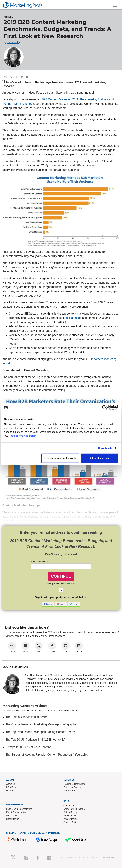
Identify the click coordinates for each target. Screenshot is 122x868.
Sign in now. (70, 583)
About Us (11, 784)
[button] (48, 604)
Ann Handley (14, 42)
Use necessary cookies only (60, 458)
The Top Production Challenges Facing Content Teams (41, 732)
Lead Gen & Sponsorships (19, 809)
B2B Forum (69, 791)
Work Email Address (39, 561)
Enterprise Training (73, 787)
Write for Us (12, 816)
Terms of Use (70, 816)
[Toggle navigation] (115, 5)
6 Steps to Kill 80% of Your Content (28, 747)
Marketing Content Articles (25, 706)
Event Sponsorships (16, 812)
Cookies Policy (71, 822)
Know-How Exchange (74, 809)
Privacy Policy (70, 819)
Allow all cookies (99, 458)
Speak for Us (13, 819)
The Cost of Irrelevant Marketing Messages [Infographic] (42, 724)
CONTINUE (61, 576)
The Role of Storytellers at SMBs (27, 717)
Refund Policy (70, 812)
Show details (105, 448)
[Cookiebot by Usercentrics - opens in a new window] (104, 408)
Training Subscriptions (74, 784)
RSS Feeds (12, 787)
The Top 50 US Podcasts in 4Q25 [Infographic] (35, 740)
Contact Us (69, 806)
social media (73, 318)
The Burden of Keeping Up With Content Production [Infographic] (47, 755)
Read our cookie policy (23, 436)
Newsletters (12, 791)
